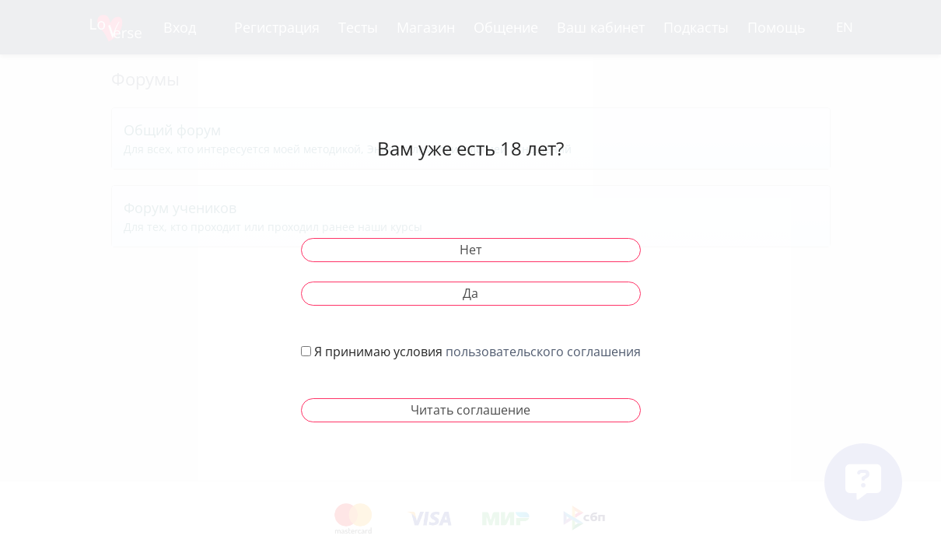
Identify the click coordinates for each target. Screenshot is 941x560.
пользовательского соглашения (543, 352)
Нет (471, 250)
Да (471, 293)
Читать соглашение (471, 410)
